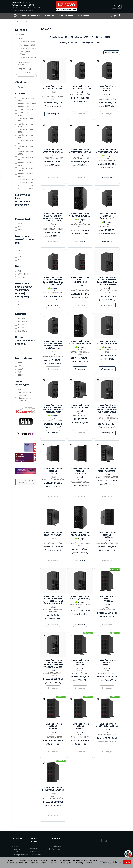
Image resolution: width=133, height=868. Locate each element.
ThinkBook (49, 16)
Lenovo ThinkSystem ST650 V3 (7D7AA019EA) (80, 663)
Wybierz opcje (53, 114)
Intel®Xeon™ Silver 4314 (24, 147)
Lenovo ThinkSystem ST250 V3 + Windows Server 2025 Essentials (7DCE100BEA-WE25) (53, 281)
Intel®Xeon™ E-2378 (25, 107)
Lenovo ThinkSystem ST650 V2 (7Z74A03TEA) (53, 472)
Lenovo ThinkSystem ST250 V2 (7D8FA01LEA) (53, 152)
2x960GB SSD (22, 274)
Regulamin (16, 847)
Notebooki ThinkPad (30, 16)
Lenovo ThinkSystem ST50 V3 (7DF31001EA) (107, 343)
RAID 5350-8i (22, 319)
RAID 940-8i (21, 331)
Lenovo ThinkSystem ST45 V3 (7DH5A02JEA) (80, 534)
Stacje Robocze (66, 16)
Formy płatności (55, 844)
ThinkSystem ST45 (58, 37)
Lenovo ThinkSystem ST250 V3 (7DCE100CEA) (107, 89)
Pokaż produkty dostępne (23, 63)
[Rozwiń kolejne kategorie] (95, 16)
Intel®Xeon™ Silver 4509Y (24, 153)
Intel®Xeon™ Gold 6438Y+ (24, 175)
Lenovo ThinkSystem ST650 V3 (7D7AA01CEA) (80, 727)
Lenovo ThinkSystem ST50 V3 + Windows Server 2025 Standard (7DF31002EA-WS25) (53, 664)
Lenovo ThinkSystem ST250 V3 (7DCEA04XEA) (80, 280)
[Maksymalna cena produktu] (28, 72)
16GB (18, 224)
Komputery (83, 16)
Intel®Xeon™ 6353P (25, 182)
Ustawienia (105, 862)
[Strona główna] (66, 6)
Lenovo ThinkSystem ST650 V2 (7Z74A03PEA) (107, 535)
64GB (19, 230)
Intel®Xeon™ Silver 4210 (24, 120)
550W (19, 369)
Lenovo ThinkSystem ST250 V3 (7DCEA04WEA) (107, 217)
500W (19, 366)
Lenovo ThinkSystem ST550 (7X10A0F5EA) (107, 470)
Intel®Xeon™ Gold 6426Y (24, 169)
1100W (19, 375)
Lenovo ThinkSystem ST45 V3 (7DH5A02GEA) (80, 343)
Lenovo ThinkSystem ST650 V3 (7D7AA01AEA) (53, 727)
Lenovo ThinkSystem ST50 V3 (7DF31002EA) (80, 598)
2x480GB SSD (22, 277)
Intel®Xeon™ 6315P (24, 179)
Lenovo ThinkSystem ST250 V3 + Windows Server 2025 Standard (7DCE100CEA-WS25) (53, 345)
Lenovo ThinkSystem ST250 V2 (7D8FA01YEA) (80, 152)
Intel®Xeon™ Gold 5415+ (24, 164)
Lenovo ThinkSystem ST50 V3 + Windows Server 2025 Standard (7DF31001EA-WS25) (107, 409)
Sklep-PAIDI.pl (35, 850)
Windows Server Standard (23, 399)
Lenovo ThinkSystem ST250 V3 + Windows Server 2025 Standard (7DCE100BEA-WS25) (53, 409)
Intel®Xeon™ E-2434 (25, 110)
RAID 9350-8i (22, 328)
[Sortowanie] (111, 53)
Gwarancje (16, 855)
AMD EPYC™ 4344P (24, 188)
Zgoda (127, 862)
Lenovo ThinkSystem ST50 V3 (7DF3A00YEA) (53, 88)
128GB (19, 254)
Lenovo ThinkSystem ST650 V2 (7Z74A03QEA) (80, 472)
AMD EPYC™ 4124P (24, 185)
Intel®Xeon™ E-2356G (26, 104)
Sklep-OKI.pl (35, 847)
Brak (18, 271)
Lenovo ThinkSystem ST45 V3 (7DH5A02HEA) (80, 215)
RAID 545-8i (21, 322)
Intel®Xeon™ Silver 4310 (24, 136)
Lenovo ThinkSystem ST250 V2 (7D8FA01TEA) (80, 88)
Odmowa (117, 862)
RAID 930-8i (21, 325)
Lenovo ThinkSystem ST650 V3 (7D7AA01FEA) (53, 789)
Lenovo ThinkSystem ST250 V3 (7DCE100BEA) (107, 152)
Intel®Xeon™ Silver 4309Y (24, 131)
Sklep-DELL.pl (35, 844)
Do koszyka (107, 178)
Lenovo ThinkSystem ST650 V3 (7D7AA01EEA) (107, 726)
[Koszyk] (115, 16)
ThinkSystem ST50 (80, 37)
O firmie (15, 844)
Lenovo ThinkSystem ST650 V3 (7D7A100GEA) (107, 599)
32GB (19, 227)
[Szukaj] (111, 16)
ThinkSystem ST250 (101, 37)
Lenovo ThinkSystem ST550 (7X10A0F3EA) (53, 534)
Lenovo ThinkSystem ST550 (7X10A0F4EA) (80, 407)
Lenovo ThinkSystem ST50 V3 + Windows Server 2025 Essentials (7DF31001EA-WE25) (107, 281)
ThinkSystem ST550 (69, 43)
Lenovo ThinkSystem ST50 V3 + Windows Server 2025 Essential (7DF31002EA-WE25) (53, 600)
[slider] (16, 76)
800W (19, 363)
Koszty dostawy (55, 847)
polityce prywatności (15, 865)
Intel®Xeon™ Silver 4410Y (24, 142)
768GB (19, 257)
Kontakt (15, 850)
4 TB (18, 260)
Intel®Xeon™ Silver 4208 (24, 114)
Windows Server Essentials (23, 394)
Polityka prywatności (20, 853)
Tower (20, 38)
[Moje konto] (119, 16)
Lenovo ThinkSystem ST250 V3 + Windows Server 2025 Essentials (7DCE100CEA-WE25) (53, 218)
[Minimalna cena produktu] (22, 69)
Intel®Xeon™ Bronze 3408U (25, 99)
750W (19, 372)
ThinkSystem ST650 (91, 43)
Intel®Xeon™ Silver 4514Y (24, 158)
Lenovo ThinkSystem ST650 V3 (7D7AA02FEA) (107, 663)
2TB (18, 248)
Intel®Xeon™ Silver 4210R (24, 125)
